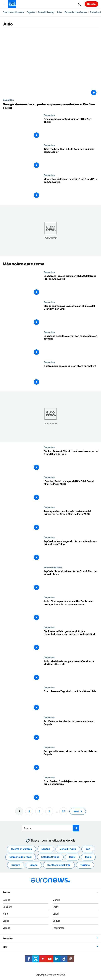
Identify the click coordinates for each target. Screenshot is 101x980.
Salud (56, 914)
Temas (6, 892)
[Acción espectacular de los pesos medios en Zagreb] (71, 731)
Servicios (8, 938)
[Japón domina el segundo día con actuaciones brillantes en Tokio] (71, 551)
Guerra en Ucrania (13, 12)
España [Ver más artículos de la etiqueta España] (46, 849)
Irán (59, 12)
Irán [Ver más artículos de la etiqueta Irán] (88, 849)
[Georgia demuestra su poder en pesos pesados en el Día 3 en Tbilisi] (50, 106)
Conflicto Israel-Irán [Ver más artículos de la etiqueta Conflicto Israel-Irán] (59, 865)
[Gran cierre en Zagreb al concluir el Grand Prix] (71, 701)
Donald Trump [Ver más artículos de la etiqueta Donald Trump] (68, 849)
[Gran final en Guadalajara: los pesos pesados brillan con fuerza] (71, 791)
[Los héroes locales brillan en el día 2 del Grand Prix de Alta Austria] (71, 286)
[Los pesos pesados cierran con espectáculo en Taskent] (71, 346)
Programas (58, 928)
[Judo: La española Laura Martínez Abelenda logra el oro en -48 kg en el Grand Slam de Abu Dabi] (71, 671)
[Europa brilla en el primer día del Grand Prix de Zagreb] (71, 761)
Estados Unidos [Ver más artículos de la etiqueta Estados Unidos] (50, 857)
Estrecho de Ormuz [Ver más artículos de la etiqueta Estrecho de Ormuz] (21, 857)
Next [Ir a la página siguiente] (76, 811)
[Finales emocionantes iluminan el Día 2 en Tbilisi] (71, 129)
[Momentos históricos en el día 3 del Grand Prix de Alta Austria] (71, 189)
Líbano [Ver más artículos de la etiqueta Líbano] (34, 865)
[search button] (76, 828)
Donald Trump (46, 12)
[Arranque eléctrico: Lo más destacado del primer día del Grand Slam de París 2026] (71, 521)
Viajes (6, 921)
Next (5, 914)
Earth (55, 907)
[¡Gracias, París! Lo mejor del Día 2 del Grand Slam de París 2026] (71, 491)
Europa (7, 900)
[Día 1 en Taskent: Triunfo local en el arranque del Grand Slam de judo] (71, 461)
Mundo (56, 900)
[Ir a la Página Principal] (12, 4)
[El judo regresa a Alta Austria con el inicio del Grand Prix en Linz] (71, 316)
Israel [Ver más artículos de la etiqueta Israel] (72, 857)
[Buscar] (51, 828)
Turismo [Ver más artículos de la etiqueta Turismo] (85, 865)
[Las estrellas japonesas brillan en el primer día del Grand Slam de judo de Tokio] (71, 581)
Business (7, 907)
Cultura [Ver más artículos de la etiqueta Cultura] (16, 865)
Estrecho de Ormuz (76, 12)
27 (63, 811)
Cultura (56, 921)
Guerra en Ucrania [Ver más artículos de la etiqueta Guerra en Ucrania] (21, 849)
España (31, 12)
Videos (6, 928)
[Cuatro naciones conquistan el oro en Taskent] (71, 376)
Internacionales (53, 567)
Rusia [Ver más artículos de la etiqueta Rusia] (88, 857)
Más (5, 947)
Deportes (8, 100)
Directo (91, 4)
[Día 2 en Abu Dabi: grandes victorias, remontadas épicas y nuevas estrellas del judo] (71, 641)
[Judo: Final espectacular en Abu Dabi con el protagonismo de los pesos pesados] (71, 611)
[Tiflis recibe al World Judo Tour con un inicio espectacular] (71, 159)
